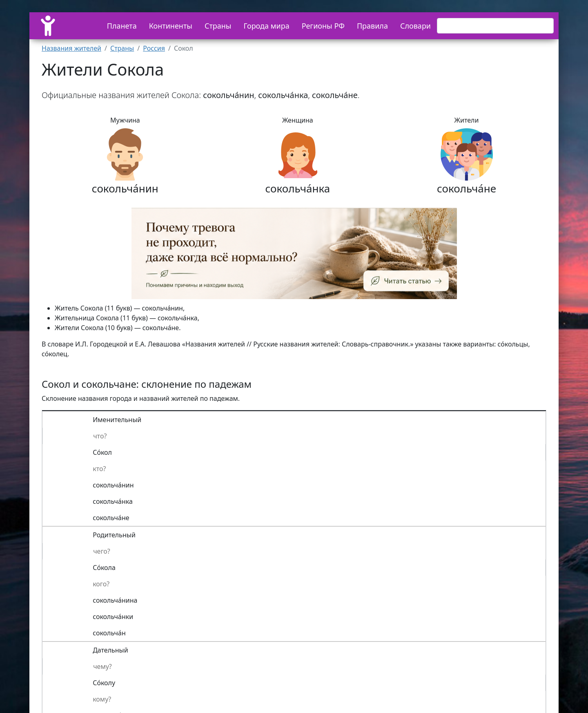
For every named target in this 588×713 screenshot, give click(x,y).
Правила (372, 26)
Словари (415, 26)
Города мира (267, 26)
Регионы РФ (323, 26)
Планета (122, 26)
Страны (218, 26)
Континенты (171, 26)
